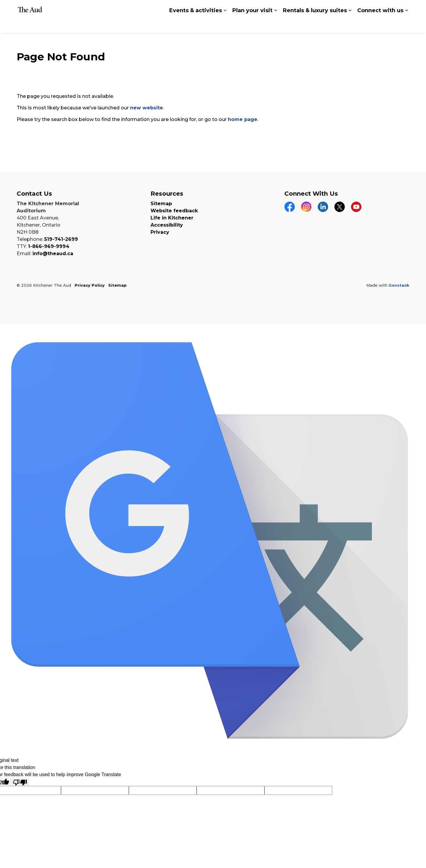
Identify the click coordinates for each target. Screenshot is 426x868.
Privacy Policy (90, 285)
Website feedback (174, 211)
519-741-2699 (61, 239)
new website (147, 108)
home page (243, 119)
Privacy (160, 232)
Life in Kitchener (172, 218)
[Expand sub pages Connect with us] (406, 25)
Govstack (399, 285)
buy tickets (389, 8)
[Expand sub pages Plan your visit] (275, 25)
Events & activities (196, 24)
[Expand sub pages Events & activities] (225, 25)
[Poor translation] (20, 782)
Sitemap (161, 204)
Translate (321, 9)
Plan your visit (252, 24)
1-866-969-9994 (49, 246)
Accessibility (167, 225)
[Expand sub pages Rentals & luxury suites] (350, 25)
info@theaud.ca (53, 254)
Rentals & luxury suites (315, 24)
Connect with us (380, 24)
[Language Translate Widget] (242, 8)
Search (353, 8)
